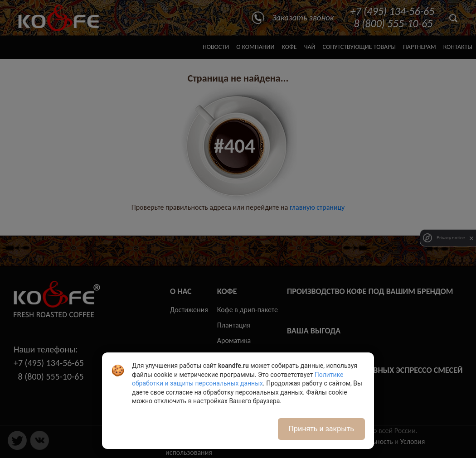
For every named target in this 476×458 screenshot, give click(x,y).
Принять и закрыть (321, 429)
